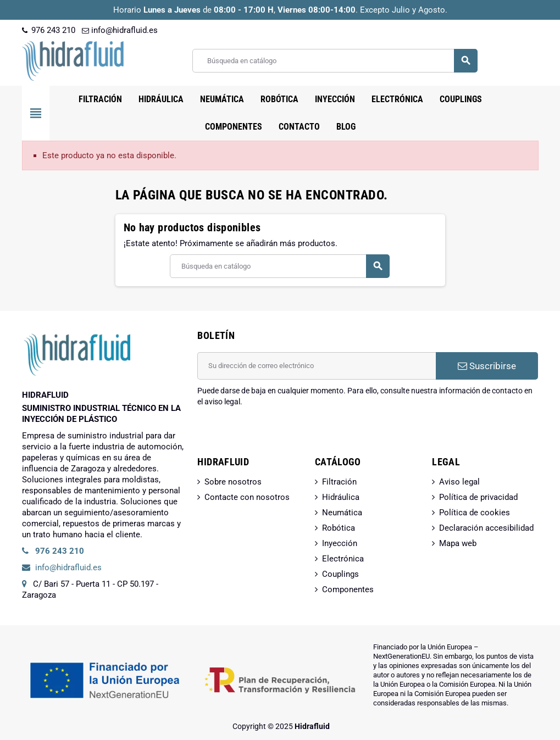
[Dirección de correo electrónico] (317, 366)
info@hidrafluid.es (120, 30)
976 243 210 (49, 30)
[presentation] (281, 435)
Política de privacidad (478, 497)
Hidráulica (341, 497)
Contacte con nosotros (247, 497)
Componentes (348, 589)
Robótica (339, 528)
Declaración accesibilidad (486, 528)
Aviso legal (459, 482)
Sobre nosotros (233, 482)
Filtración (339, 482)
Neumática (342, 513)
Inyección (340, 543)
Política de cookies (475, 513)
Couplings (340, 574)
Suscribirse (487, 366)
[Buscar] (334, 61)
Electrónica (343, 559)
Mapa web (458, 543)
